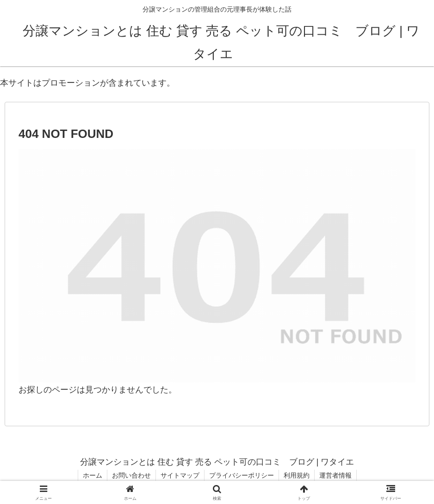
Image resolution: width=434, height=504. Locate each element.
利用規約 (297, 475)
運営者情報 (335, 475)
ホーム (93, 475)
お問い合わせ (131, 475)
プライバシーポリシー (242, 475)
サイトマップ (180, 475)
